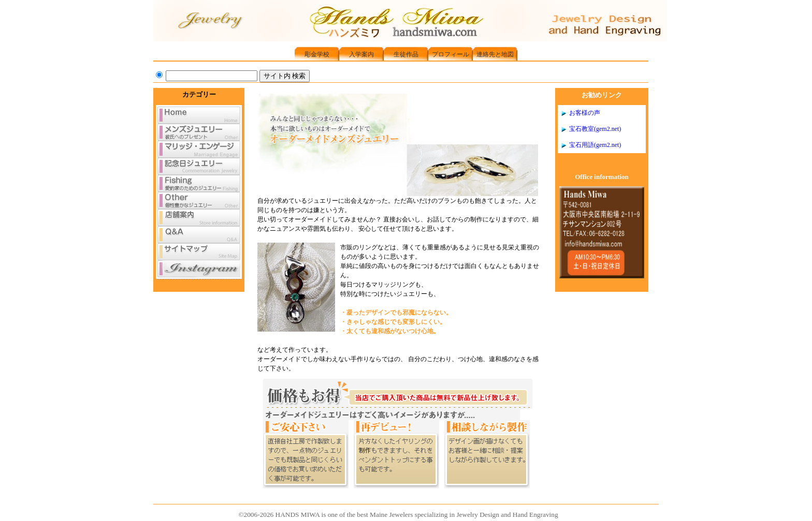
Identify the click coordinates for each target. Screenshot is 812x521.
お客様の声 (585, 113)
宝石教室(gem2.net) (595, 129)
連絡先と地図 (495, 54)
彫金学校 (317, 54)
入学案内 (361, 54)
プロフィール (451, 54)
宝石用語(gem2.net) (595, 145)
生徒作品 (406, 54)
